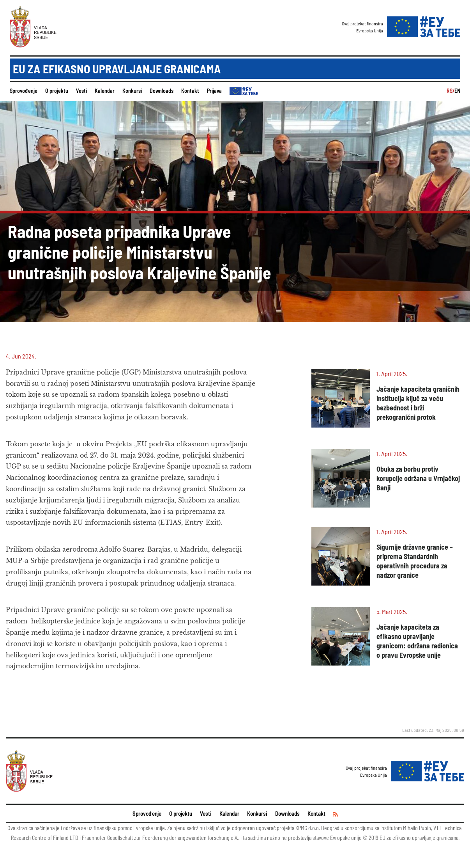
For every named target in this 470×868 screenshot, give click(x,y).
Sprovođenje (24, 91)
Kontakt (190, 91)
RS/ (451, 91)
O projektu (57, 91)
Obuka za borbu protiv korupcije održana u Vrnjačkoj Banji (418, 478)
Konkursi (132, 91)
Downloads (162, 91)
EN (457, 91)
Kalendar (105, 91)
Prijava (214, 91)
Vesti (81, 91)
